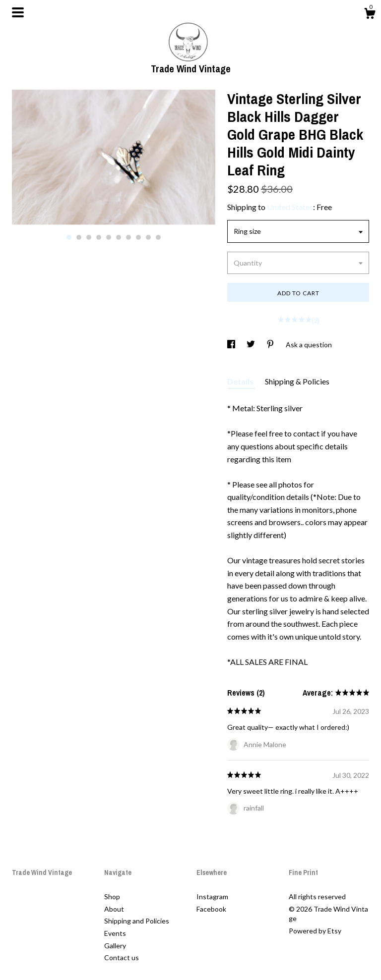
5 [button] (109, 237)
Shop (112, 897)
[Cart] (370, 15)
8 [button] (138, 237)
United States (290, 207)
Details (241, 381)
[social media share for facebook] (232, 345)
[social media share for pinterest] (271, 345)
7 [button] (128, 237)
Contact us (122, 957)
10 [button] (158, 237)
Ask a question (309, 345)
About (114, 909)
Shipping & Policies (297, 381)
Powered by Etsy (315, 931)
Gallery (115, 946)
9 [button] (148, 237)
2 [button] (79, 237)
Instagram (212, 897)
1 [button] (69, 237)
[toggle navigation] (18, 12)
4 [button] (99, 237)
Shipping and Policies (137, 921)
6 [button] (119, 237)
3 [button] (89, 237)
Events (115, 933)
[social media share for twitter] (252, 345)
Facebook (211, 909)
